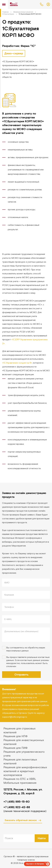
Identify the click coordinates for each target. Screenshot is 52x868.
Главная (5, 12)
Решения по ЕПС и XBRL (20, 779)
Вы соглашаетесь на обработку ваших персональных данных (26, 649)
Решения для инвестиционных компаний (24, 742)
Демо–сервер (14, 53)
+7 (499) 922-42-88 (17, 807)
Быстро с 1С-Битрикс (35, 864)
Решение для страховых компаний (19, 730)
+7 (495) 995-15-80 (17, 802)
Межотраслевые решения (23, 12)
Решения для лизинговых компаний (20, 761)
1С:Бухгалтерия (8, 14)
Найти (42, 838)
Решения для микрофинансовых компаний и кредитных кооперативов (25, 771)
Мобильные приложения (20, 783)
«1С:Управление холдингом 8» (17, 363)
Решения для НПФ (16, 736)
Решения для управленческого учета (24, 754)
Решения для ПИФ (16, 748)
